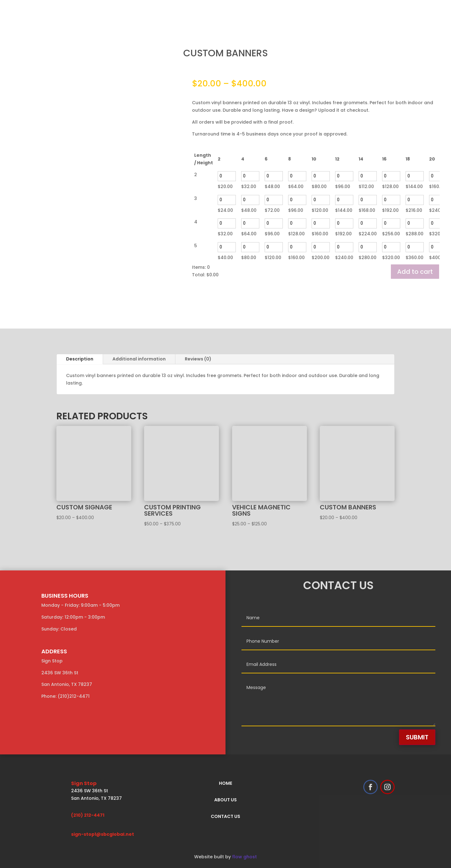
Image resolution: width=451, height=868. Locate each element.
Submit (417, 737)
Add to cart (415, 272)
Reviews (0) (198, 359)
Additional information (139, 359)
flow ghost (244, 857)
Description (80, 359)
